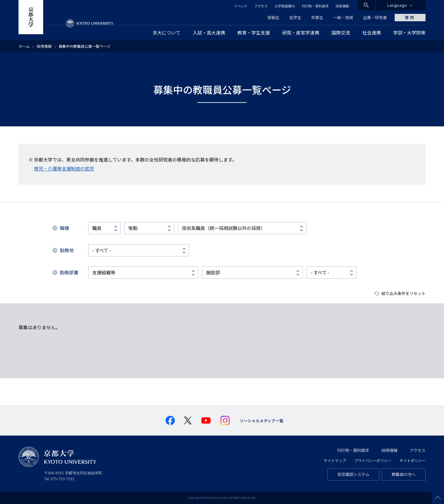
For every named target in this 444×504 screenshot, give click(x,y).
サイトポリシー (413, 460)
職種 (64, 228)
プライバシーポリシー (373, 460)
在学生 (295, 17)
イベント (241, 6)
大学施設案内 (285, 6)
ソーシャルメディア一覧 (261, 421)
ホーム (24, 46)
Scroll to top (438, 498)
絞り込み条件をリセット (403, 293)
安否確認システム (353, 474)
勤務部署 (69, 272)
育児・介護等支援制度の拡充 (64, 168)
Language (397, 5)
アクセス (261, 6)
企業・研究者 (375, 17)
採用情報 (342, 6)
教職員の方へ (404, 474)
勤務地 (67, 250)
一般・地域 (343, 17)
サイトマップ (335, 460)
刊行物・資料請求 (315, 6)
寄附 (410, 17)
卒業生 (317, 17)
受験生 (273, 17)
